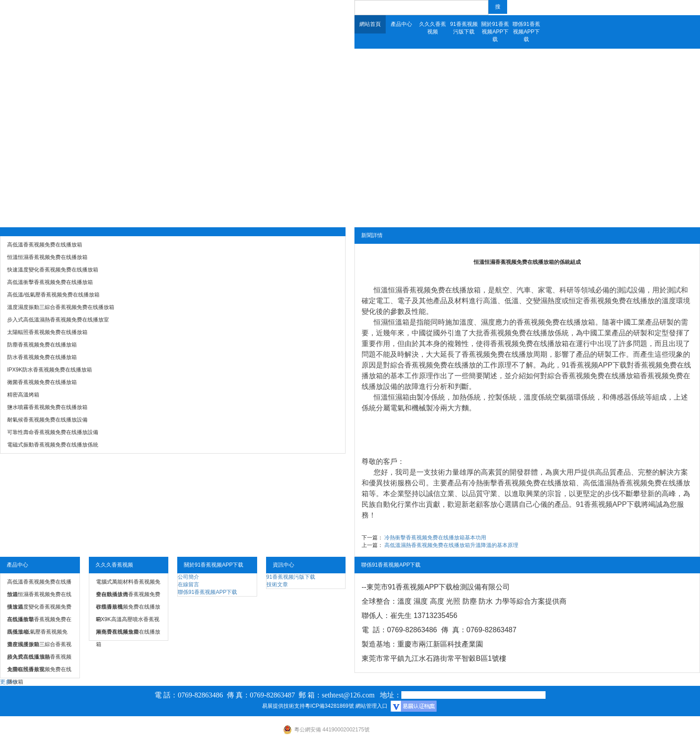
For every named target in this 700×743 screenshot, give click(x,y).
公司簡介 (188, 577)
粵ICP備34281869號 (329, 706)
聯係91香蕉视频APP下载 (526, 32)
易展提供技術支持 (283, 706)
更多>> (8, 682)
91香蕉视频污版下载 (464, 28)
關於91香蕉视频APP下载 (495, 32)
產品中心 (401, 24)
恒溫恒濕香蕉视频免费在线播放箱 (427, 290)
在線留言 (188, 584)
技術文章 (277, 584)
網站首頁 (370, 24)
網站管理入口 (371, 706)
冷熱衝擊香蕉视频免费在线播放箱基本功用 (435, 538)
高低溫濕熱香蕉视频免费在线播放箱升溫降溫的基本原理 (451, 545)
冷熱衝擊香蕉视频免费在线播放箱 (522, 483)
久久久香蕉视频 (433, 28)
